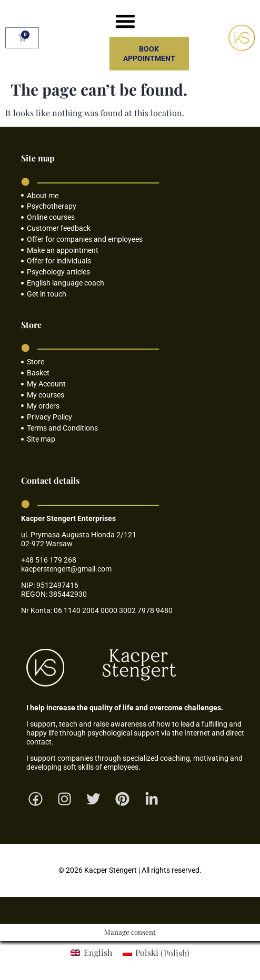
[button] (125, 21)
